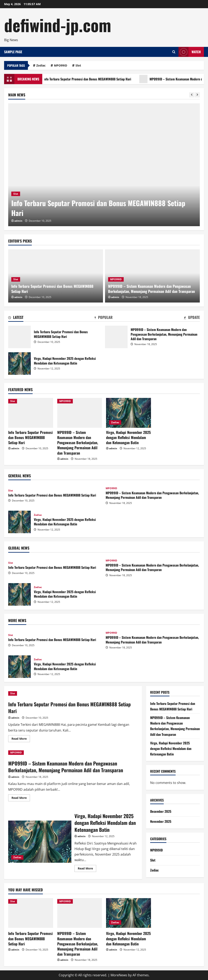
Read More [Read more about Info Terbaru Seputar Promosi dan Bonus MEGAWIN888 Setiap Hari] (21, 739)
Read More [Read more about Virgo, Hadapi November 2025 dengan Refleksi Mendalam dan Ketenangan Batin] (87, 869)
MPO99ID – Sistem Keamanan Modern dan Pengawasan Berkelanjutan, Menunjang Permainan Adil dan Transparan (151, 289)
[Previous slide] (192, 95)
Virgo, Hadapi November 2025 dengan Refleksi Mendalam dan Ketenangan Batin (19, 364)
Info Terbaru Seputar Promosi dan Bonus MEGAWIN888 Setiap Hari (90, 79)
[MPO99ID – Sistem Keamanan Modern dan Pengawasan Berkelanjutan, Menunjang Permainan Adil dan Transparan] (80, 413)
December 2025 (161, 811)
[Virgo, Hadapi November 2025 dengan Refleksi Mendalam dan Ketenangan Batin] (129, 413)
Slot (78, 65)
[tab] (16, 318)
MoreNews (119, 975)
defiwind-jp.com (58, 25)
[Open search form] (174, 52)
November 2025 (161, 821)
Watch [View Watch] (190, 52)
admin (18, 221)
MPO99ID (61, 65)
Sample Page (13, 52)
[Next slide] (197, 95)
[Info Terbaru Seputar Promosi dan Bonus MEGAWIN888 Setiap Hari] (104, 165)
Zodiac (41, 65)
